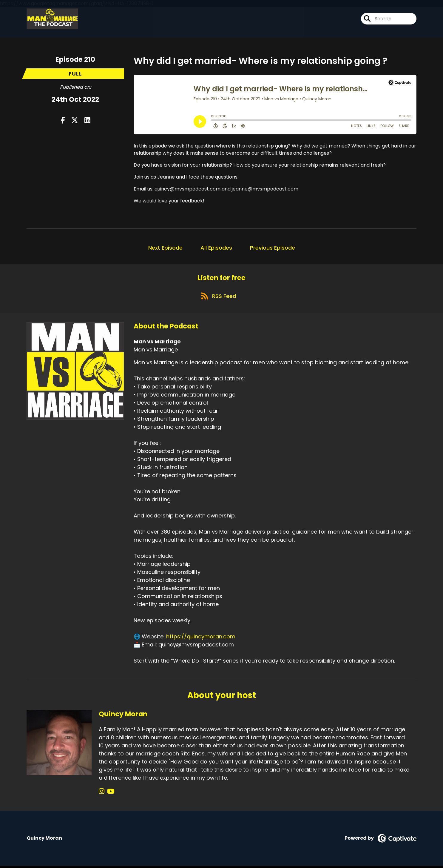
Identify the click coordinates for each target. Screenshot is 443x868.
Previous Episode (273, 248)
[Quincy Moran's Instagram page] (102, 794)
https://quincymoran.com (201, 639)
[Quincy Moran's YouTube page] (109, 794)
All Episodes (216, 248)
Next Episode (165, 248)
